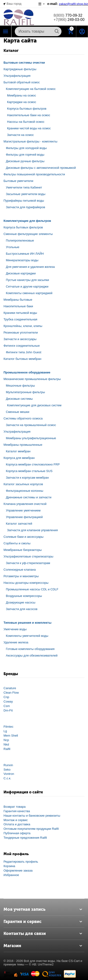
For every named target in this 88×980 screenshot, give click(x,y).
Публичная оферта (17, 833)
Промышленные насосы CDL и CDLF (32, 589)
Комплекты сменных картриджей (29, 293)
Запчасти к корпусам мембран (27, 478)
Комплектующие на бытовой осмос (31, 89)
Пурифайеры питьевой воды (24, 201)
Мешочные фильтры (20, 386)
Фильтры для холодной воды (26, 148)
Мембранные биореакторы (23, 550)
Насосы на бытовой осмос (26, 122)
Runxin (8, 765)
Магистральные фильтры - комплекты (30, 141)
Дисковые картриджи (21, 273)
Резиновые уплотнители (21, 332)
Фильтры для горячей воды (25, 155)
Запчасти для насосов (22, 609)
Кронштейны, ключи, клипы (23, 326)
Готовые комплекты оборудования (30, 649)
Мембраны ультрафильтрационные (31, 438)
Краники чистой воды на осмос (29, 128)
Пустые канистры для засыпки (27, 280)
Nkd (6, 744)
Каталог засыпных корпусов (23, 484)
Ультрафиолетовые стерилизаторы (28, 556)
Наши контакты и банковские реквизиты (32, 816)
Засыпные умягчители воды (26, 194)
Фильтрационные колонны (25, 491)
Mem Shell (11, 736)
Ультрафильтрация (17, 76)
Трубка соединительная (20, 319)
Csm (7, 706)
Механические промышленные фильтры (32, 379)
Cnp (6, 697)
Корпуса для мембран (19, 458)
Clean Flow (11, 693)
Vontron (9, 774)
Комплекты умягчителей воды (27, 636)
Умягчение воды (15, 629)
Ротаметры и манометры (21, 576)
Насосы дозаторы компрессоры (26, 583)
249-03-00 (69, 20)
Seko (7, 770)
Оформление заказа (18, 870)
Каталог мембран (18, 451)
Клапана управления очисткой (25, 504)
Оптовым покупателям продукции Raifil (31, 829)
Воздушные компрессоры (24, 596)
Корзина (9, 866)
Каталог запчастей (19, 524)
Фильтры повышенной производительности (34, 174)
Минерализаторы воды (22, 260)
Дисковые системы (19, 399)
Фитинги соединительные (22, 346)
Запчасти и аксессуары (20, 339)
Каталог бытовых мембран (22, 359)
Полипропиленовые (20, 240)
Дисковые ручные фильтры (25, 161)
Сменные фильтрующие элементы (28, 234)
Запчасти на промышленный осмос (31, 425)
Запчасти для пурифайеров (25, 207)
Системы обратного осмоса (23, 418)
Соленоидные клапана (20, 570)
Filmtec (8, 727)
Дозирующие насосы (21, 602)
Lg (5, 731)
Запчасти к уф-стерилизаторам (28, 563)
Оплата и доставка (17, 824)
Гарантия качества (17, 811)
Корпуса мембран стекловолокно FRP (33, 464)
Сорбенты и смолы (17, 543)
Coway (8, 701)
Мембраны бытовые (18, 300)
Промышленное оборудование (27, 372)
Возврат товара (15, 807)
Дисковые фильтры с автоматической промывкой (41, 168)
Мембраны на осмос (22, 95)
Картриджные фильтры (20, 69)
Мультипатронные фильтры (25, 392)
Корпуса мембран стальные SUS (29, 471)
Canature (10, 688)
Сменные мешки (18, 412)
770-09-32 (68, 15)
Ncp (6, 740)
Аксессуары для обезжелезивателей (32, 655)
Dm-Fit (8, 710)
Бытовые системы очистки (24, 63)
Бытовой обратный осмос (22, 82)
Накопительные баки (18, 306)
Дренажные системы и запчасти (29, 497)
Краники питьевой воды (20, 313)
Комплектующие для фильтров (27, 221)
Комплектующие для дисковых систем (34, 405)
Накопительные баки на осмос (29, 115)
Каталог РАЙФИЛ (6, 31)
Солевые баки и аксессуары (23, 537)
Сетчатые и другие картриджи (27, 286)
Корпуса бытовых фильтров (27, 109)
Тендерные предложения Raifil (25, 838)
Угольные (13, 247)
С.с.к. (7, 778)
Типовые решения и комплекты (27, 623)
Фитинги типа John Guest (24, 352)
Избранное (11, 875)
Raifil (7, 749)
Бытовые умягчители (18, 181)
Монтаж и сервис (16, 820)
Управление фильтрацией (24, 517)
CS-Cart (74, 961)
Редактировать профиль (21, 862)
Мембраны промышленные (23, 445)
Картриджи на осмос (22, 102)
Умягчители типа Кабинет (24, 187)
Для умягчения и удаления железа (30, 267)
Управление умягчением (23, 510)
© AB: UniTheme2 (41, 964)
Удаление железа (16, 642)
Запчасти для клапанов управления (32, 530)
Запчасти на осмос (20, 135)
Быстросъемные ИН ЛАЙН (25, 254)
